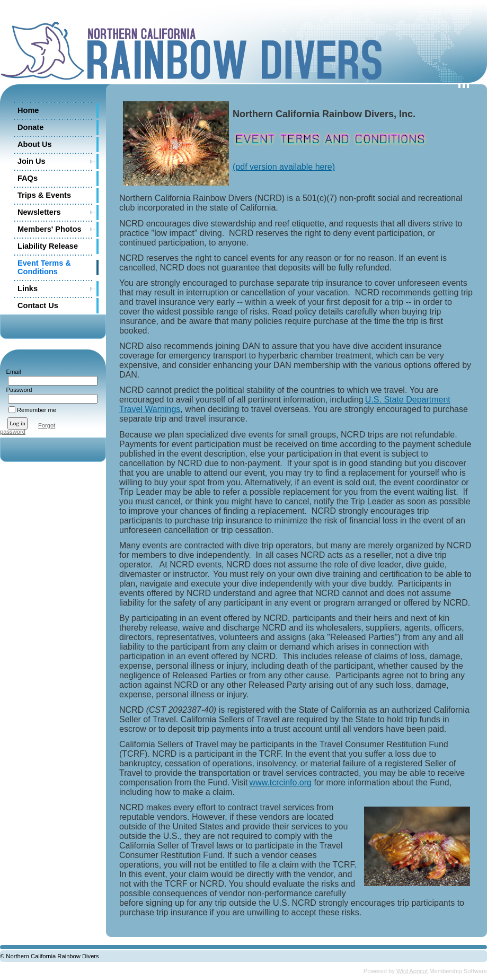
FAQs (28, 178)
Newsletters (39, 212)
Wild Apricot (412, 971)
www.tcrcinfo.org (281, 782)
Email (11, 372)
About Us (35, 144)
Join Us (32, 161)
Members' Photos (50, 229)
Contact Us (38, 305)
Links (28, 288)
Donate (30, 127)
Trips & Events (44, 195)
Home (28, 110)
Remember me (37, 410)
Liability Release (48, 246)
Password (17, 390)
